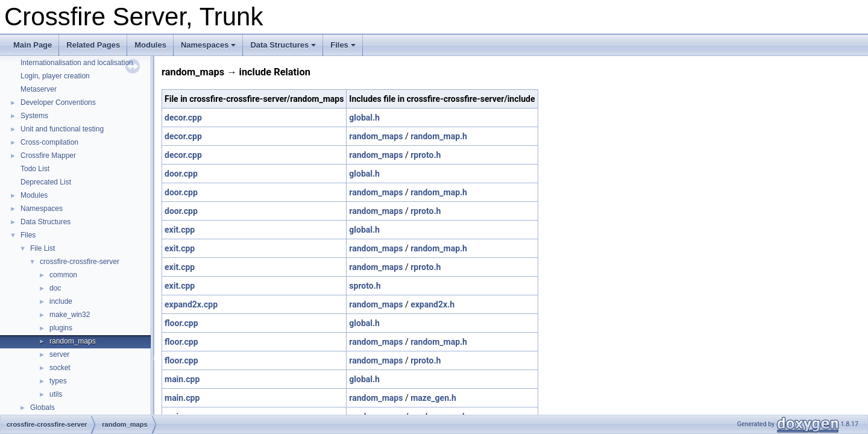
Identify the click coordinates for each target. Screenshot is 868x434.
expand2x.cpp (191, 304)
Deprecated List (46, 182)
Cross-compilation (49, 142)
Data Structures (283, 45)
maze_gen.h (433, 398)
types (58, 381)
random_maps (73, 341)
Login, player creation (55, 76)
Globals (42, 407)
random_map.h (439, 136)
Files (343, 45)
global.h (364, 118)
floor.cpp (181, 323)
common (63, 275)
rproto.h (426, 155)
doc (55, 288)
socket (60, 368)
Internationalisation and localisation (77, 63)
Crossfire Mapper (48, 156)
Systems (34, 116)
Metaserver (39, 89)
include (61, 301)
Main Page (33, 45)
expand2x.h (432, 304)
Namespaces (209, 45)
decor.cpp (183, 118)
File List (42, 248)
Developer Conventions (58, 102)
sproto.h (365, 286)
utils (56, 394)
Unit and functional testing (62, 129)
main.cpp (182, 379)
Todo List (35, 169)
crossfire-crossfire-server (80, 262)
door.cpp (181, 174)
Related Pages (93, 45)
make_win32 (70, 315)
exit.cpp (180, 230)
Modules (150, 45)
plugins (61, 328)
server (59, 354)
